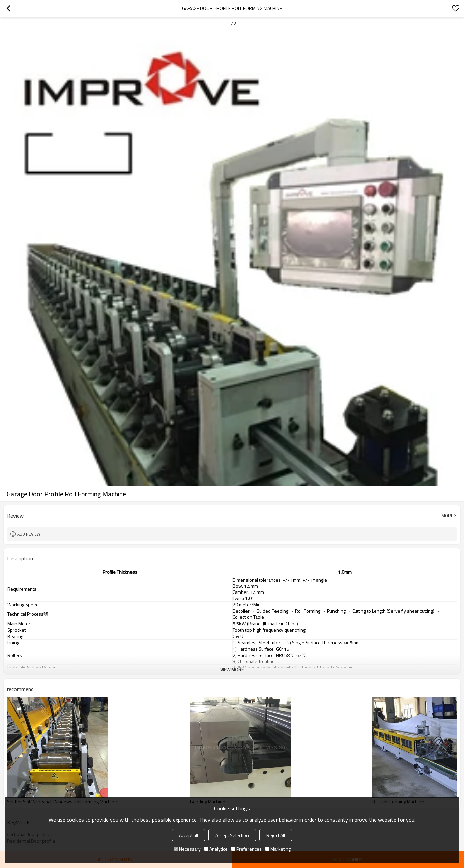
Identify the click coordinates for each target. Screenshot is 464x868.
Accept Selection (232, 835)
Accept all (188, 835)
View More (232, 670)
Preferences (246, 849)
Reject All (276, 835)
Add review (29, 534)
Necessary (187, 849)
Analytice (216, 849)
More (447, 516)
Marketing (278, 849)
